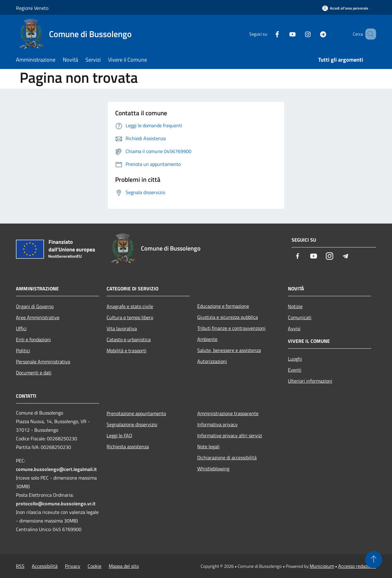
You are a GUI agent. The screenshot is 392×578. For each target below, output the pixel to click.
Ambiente (207, 339)
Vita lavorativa (122, 328)
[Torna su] (374, 560)
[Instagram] (299, 34)
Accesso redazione (357, 566)
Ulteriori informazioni (310, 381)
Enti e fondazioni (33, 339)
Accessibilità (45, 566)
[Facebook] (268, 34)
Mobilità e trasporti (126, 350)
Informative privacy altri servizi (230, 435)
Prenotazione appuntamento (136, 413)
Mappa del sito (124, 566)
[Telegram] (314, 34)
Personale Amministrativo (43, 362)
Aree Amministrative (38, 317)
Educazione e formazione (223, 306)
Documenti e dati (34, 373)
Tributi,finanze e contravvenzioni (231, 328)
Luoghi (295, 359)
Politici (23, 350)
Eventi (295, 370)
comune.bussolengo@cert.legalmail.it (56, 469)
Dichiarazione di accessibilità (227, 457)
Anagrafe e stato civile (130, 306)
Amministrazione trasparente (228, 413)
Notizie (295, 306)
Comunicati (300, 317)
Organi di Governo (35, 306)
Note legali (208, 446)
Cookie (94, 566)
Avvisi (294, 328)
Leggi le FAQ (119, 435)
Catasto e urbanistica (129, 339)
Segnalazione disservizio (132, 424)
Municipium (322, 566)
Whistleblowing (213, 469)
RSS (20, 566)
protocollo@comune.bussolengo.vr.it (56, 503)
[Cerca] (369, 34)
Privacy (73, 566)
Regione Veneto (32, 8)
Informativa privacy (217, 424)
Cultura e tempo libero (130, 317)
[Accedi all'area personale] (345, 8)
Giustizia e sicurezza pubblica (228, 317)
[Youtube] (284, 34)
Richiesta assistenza (128, 446)
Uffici (21, 328)
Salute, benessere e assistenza (229, 350)
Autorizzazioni (212, 361)
